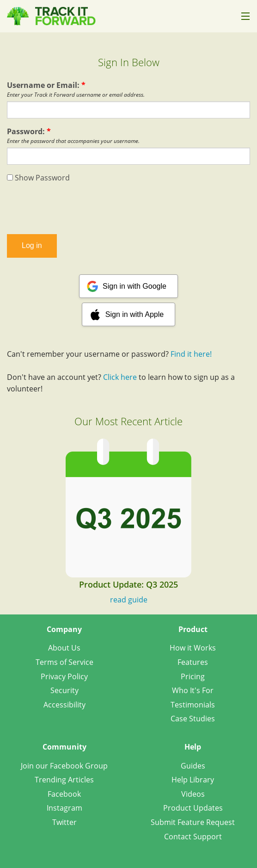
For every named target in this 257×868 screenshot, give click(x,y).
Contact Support (193, 837)
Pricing (193, 676)
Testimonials (193, 705)
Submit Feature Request (193, 822)
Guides (193, 766)
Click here (120, 377)
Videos (193, 794)
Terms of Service (64, 662)
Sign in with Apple (135, 314)
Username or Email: (46, 85)
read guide (129, 600)
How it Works (193, 648)
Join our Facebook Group (64, 766)
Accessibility (64, 705)
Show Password (38, 178)
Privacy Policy (64, 676)
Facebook (64, 794)
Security (64, 690)
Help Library (193, 780)
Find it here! (191, 354)
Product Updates (193, 808)
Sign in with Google (135, 286)
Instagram (64, 808)
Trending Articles (64, 780)
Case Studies (193, 719)
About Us (64, 648)
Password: (29, 131)
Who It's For (193, 690)
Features (193, 662)
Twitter (64, 822)
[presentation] (128, 209)
